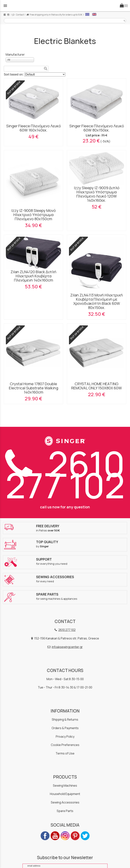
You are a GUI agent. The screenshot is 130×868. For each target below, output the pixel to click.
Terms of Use (65, 753)
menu (5, 6)
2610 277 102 (65, 474)
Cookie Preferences (65, 745)
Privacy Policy (65, 737)
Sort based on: (14, 74)
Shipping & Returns (65, 719)
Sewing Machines (65, 786)
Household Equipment (65, 794)
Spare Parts (65, 811)
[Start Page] (65, 6)
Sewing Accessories (65, 802)
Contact (18, 15)
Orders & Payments (65, 728)
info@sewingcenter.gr (67, 647)
